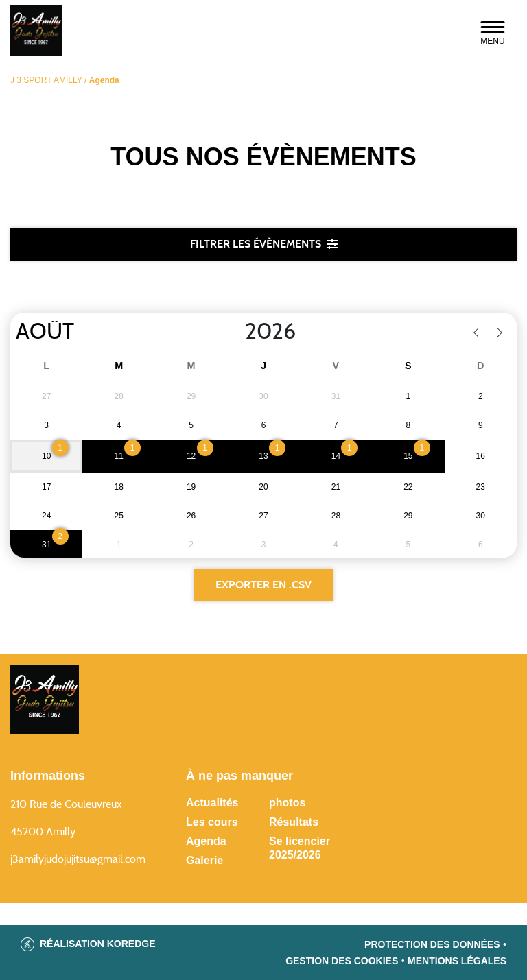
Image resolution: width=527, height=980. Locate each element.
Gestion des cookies (342, 961)
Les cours (212, 822)
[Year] (234, 332)
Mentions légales (457, 961)
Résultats (294, 822)
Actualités (212, 803)
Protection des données (432, 944)
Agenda (206, 841)
